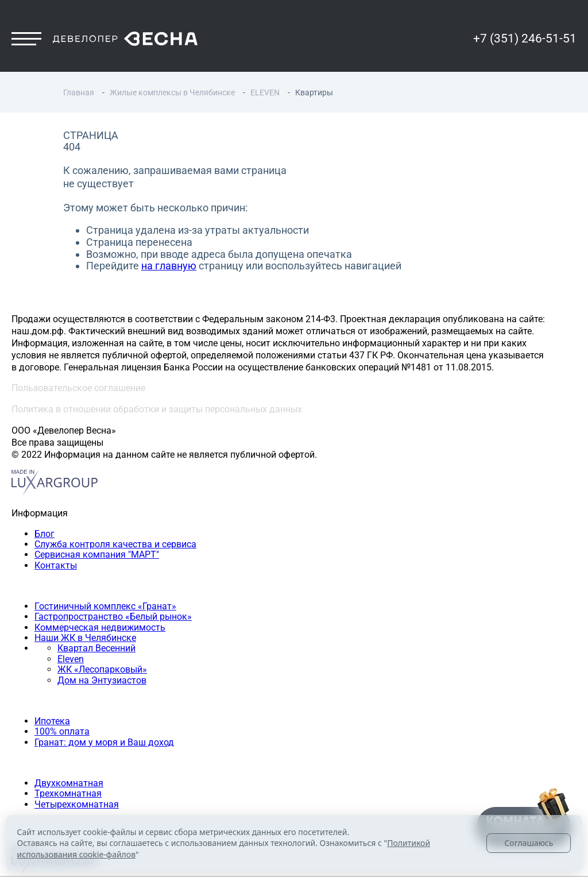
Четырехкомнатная (77, 804)
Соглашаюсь (529, 843)
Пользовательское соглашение (78, 388)
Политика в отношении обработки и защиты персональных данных (157, 409)
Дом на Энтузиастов (102, 680)
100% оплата (62, 731)
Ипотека (52, 721)
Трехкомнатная (68, 793)
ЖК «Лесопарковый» (102, 669)
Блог (45, 534)
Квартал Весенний (96, 648)
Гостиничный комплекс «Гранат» (105, 606)
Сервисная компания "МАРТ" (97, 555)
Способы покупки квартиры (71, 700)
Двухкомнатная (69, 783)
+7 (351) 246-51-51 (525, 38)
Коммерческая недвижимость (100, 627)
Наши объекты (43, 586)
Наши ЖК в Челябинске (85, 638)
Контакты (56, 565)
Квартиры (33, 762)
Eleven (71, 659)
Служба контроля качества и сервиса (115, 544)
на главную (169, 266)
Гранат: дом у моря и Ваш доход (104, 742)
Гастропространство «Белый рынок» (113, 617)
